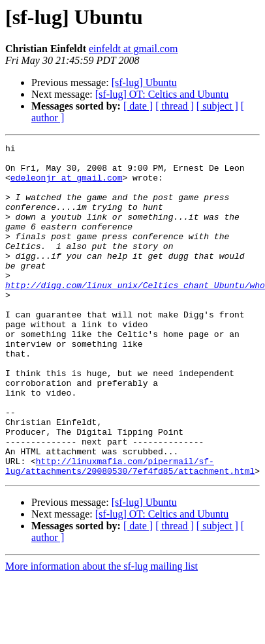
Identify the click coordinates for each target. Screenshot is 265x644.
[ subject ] (217, 106)
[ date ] (138, 106)
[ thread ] (175, 106)
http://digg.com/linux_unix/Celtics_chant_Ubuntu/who (135, 314)
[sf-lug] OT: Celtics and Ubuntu (162, 94)
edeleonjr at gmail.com (67, 185)
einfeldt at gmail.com (133, 49)
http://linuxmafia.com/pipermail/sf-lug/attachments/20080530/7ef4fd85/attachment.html (130, 531)
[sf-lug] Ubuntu (144, 82)
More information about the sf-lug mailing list (101, 633)
